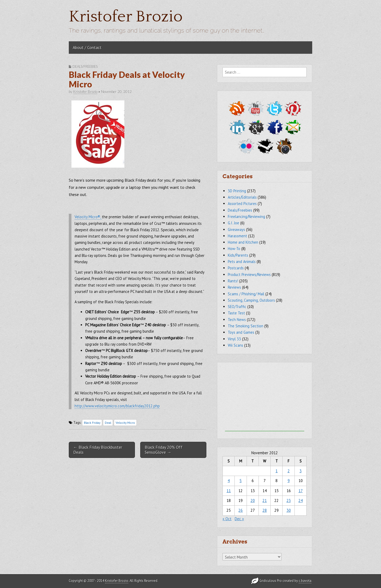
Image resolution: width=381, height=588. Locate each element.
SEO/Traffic (237, 307)
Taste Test (236, 313)
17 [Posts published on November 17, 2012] (301, 491)
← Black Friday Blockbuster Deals (98, 450)
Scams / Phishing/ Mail (246, 294)
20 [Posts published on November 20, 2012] (253, 500)
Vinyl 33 (234, 339)
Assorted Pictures (242, 204)
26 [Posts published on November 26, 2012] (241, 510)
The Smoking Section (246, 326)
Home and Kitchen (243, 242)
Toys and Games (241, 332)
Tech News (237, 320)
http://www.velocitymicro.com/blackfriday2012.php (117, 406)
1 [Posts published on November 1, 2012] (276, 471)
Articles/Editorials (242, 197)
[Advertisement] (265, 398)
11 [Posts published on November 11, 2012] (229, 491)
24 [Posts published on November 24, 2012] (301, 500)
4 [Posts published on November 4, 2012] (229, 481)
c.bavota (305, 581)
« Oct (227, 519)
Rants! (233, 281)
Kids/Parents (238, 255)
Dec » (239, 519)
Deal (108, 423)
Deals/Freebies (85, 66)
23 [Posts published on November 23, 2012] (289, 500)
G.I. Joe (233, 223)
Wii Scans (235, 345)
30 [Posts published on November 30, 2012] (289, 510)
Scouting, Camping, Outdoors (251, 300)
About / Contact (87, 47)
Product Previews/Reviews (249, 275)
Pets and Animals (242, 262)
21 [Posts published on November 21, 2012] (265, 500)
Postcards (236, 268)
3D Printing (237, 191)
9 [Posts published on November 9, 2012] (289, 481)
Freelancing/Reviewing (246, 217)
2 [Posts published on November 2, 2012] (289, 471)
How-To (234, 249)
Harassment (237, 236)
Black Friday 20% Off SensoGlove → (164, 450)
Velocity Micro (125, 423)
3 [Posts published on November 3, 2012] (301, 471)
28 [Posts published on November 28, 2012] (265, 510)
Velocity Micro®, (88, 217)
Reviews (234, 287)
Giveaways (236, 230)
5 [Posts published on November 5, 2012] (241, 481)
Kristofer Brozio (126, 17)
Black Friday (92, 423)
